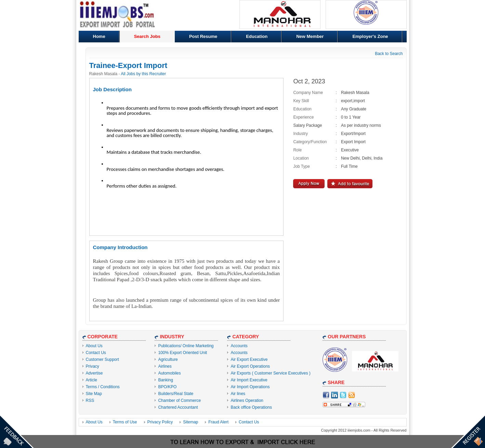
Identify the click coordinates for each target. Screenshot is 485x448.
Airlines (165, 366)
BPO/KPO (167, 387)
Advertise (94, 373)
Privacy (93, 366)
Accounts (239, 346)
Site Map (94, 394)
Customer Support (102, 359)
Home (99, 36)
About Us (94, 346)
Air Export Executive (249, 359)
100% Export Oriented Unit (182, 353)
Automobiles (169, 373)
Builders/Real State (176, 394)
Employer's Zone (370, 36)
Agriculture (168, 359)
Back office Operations (251, 407)
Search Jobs (147, 36)
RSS (90, 401)
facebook (326, 395)
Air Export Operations (250, 366)
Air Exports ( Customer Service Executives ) (270, 373)
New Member (310, 36)
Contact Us (96, 353)
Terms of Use (125, 422)
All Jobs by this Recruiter (143, 74)
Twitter (343, 395)
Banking (165, 380)
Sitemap (191, 422)
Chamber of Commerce (179, 401)
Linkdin (335, 395)
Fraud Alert (218, 422)
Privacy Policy (160, 422)
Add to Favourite (350, 184)
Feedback (17, 431)
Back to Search (389, 54)
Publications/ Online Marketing (186, 346)
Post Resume (203, 36)
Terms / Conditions (103, 387)
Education (257, 36)
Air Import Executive (249, 380)
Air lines (238, 394)
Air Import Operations (250, 387)
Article (91, 380)
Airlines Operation (247, 401)
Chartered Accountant (178, 407)
